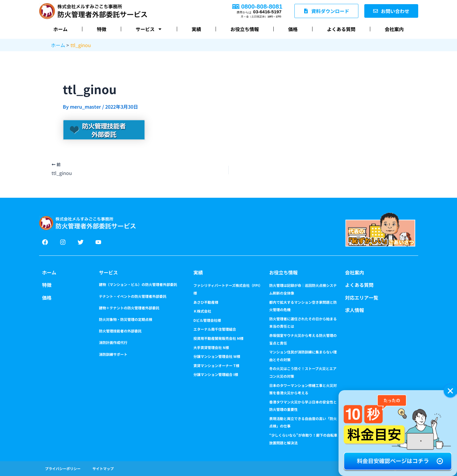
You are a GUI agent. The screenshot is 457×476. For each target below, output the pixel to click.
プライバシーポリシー (63, 468)
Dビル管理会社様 (207, 320)
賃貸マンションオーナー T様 (216, 365)
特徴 (102, 29)
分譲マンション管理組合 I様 (216, 374)
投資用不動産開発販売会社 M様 (218, 338)
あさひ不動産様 (206, 302)
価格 (293, 29)
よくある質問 (341, 29)
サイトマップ (103, 468)
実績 (196, 29)
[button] (450, 391)
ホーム (60, 29)
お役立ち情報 (245, 29)
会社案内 (394, 29)
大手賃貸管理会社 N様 (211, 347)
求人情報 (355, 310)
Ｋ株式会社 (202, 311)
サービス (149, 29)
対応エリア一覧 (362, 297)
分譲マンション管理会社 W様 (217, 356)
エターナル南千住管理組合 (215, 329)
